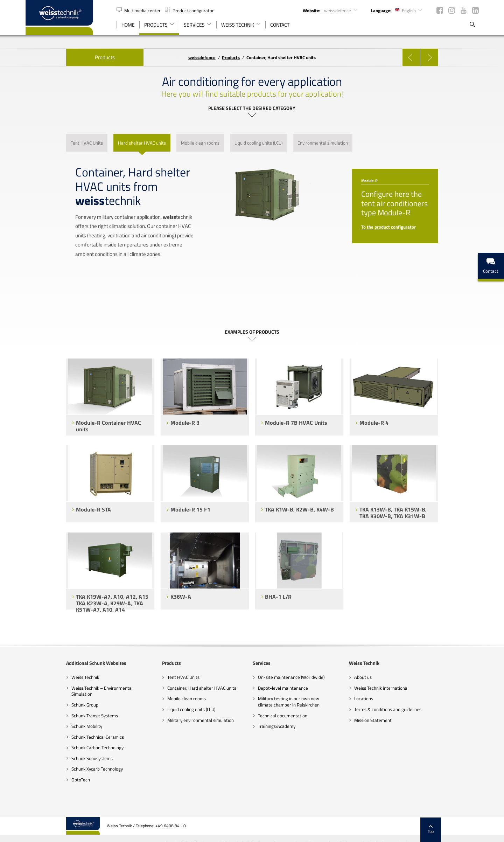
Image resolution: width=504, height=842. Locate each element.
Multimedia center (139, 11)
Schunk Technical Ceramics (57, 737)
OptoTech (40, 780)
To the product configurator (409, 227)
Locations (384, 698)
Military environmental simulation (180, 720)
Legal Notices (382, 826)
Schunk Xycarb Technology (57, 769)
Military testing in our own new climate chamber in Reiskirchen (289, 702)
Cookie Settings (417, 826)
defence (202, 57)
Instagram (452, 10)
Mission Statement (393, 720)
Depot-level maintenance (283, 688)
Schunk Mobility (46, 726)
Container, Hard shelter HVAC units (181, 688)
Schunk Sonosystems (51, 758)
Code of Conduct (291, 826)
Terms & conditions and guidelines (408, 709)
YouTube (464, 10)
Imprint (446, 826)
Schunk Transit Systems (54, 716)
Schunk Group (44, 705)
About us (383, 677)
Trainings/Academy (277, 726)
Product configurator (190, 11)
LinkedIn (475, 10)
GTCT (263, 826)
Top (472, 812)
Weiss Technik (45, 677)
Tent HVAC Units (163, 677)
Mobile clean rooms (166, 698)
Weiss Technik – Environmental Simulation (61, 691)
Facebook (440, 10)
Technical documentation (283, 716)
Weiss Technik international (402, 688)
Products (64, 57)
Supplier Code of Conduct (228, 826)
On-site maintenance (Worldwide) (292, 677)
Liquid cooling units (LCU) (171, 709)
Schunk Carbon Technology (57, 747)
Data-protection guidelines (338, 826)
